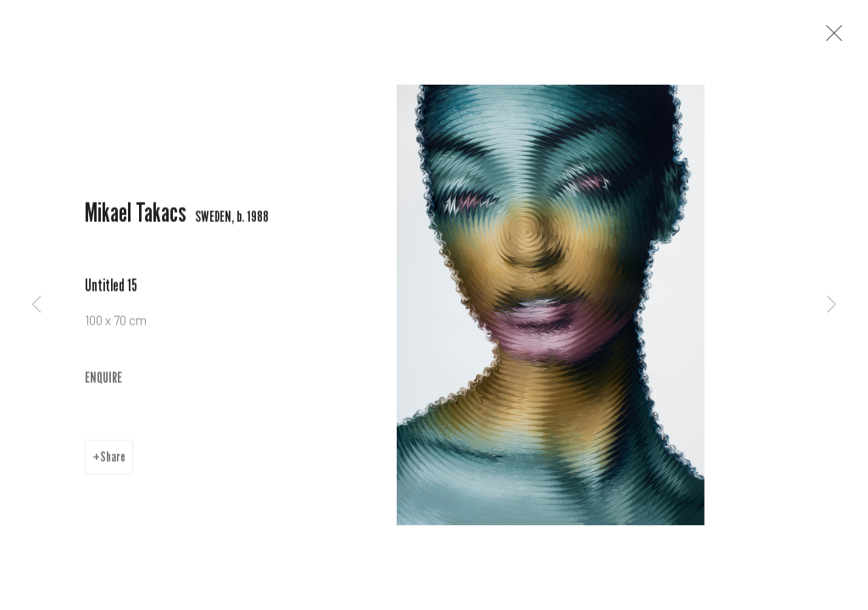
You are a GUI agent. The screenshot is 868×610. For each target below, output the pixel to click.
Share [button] (113, 462)
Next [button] (832, 305)
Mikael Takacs (136, 217)
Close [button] (832, 38)
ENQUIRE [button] (103, 381)
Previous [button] (36, 305)
